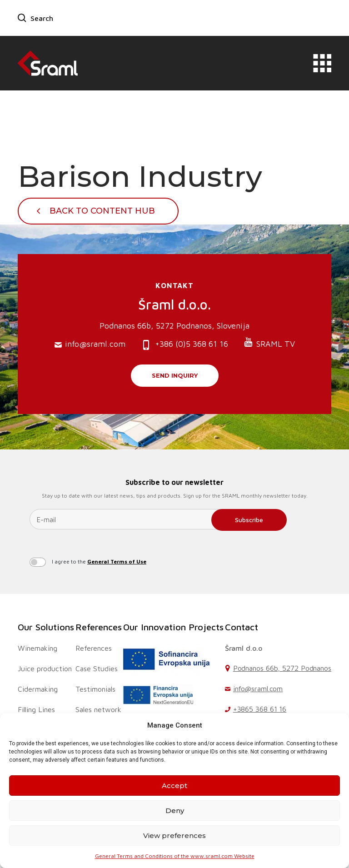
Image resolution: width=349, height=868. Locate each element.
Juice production (45, 668)
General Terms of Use (117, 561)
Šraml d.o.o (244, 648)
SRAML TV (269, 343)
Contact (242, 627)
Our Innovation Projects (173, 627)
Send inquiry (175, 375)
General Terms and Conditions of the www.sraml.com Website (175, 856)
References (99, 627)
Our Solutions (46, 627)
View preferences (174, 836)
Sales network (98, 709)
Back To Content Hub (102, 211)
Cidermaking (38, 689)
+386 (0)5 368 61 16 (184, 345)
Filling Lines (36, 709)
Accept (174, 786)
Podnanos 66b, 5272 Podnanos (282, 668)
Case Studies (97, 668)
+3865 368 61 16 (260, 709)
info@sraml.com (90, 344)
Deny (175, 811)
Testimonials (95, 689)
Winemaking (37, 648)
